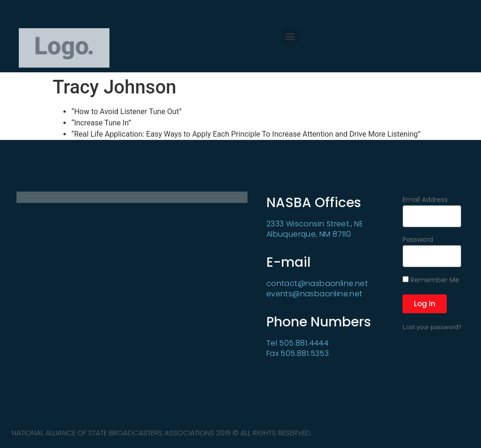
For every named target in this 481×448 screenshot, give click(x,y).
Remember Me (431, 280)
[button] (291, 36)
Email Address (425, 200)
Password (418, 240)
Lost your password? (432, 327)
